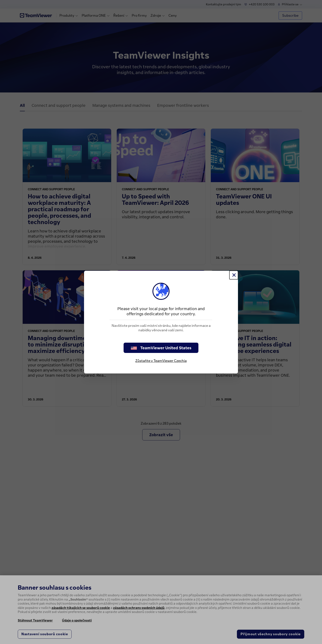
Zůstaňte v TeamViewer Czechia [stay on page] (161, 361)
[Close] (234, 275)
